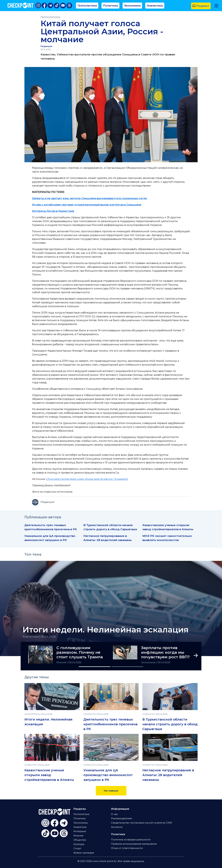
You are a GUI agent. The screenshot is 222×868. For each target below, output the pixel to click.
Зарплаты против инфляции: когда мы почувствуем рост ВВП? (165, 652)
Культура (79, 844)
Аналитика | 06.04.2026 (39, 636)
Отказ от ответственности (127, 848)
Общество (80, 840)
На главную (111, 791)
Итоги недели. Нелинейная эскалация (106, 630)
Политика (110, 5)
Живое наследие (84, 853)
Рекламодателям (121, 818)
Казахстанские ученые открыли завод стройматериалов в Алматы (49, 775)
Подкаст (201, 6)
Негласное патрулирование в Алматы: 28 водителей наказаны (168, 775)
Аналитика (155, 5)
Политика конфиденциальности (131, 840)
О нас (114, 814)
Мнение (62, 662)
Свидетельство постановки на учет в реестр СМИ (142, 823)
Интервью (80, 831)
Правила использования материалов (134, 844)
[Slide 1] (95, 667)
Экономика (132, 5)
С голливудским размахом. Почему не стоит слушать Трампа (80, 652)
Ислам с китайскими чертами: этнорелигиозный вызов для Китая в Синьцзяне (87, 205)
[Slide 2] (127, 667)
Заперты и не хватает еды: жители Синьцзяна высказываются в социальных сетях (89, 198)
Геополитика (87, 5)
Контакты (117, 827)
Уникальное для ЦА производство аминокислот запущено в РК (108, 775)
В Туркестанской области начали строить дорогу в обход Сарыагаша (170, 724)
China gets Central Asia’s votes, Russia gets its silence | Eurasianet (87, 479)
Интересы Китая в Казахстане (53, 211)
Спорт (77, 848)
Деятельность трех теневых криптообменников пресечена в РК (110, 724)
